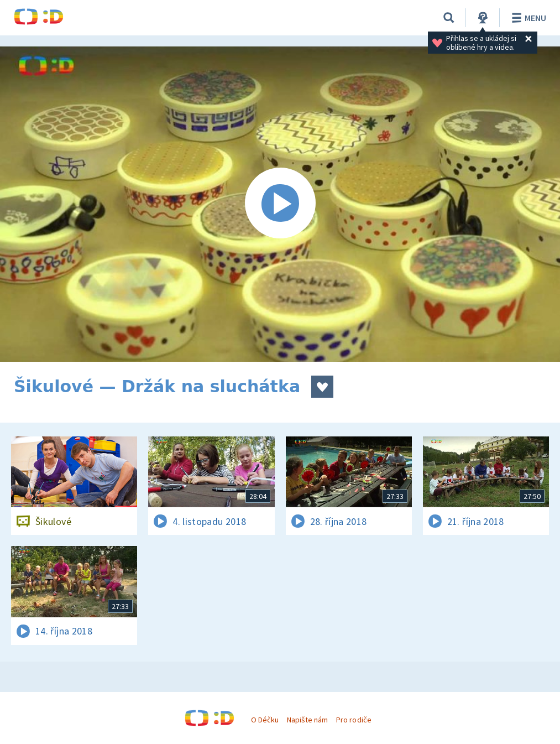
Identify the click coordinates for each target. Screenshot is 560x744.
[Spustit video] (280, 204)
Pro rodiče (354, 720)
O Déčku (265, 720)
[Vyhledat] (449, 18)
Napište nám (307, 720)
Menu (527, 18)
